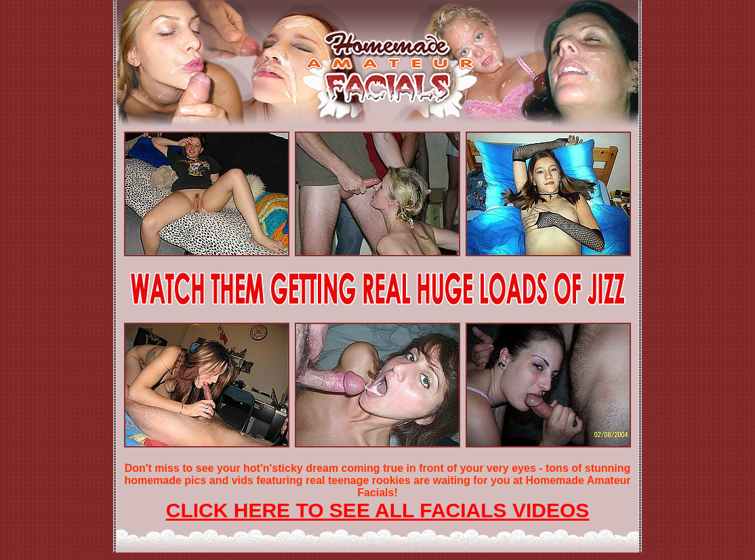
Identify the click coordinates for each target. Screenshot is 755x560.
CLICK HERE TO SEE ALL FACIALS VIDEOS (378, 510)
